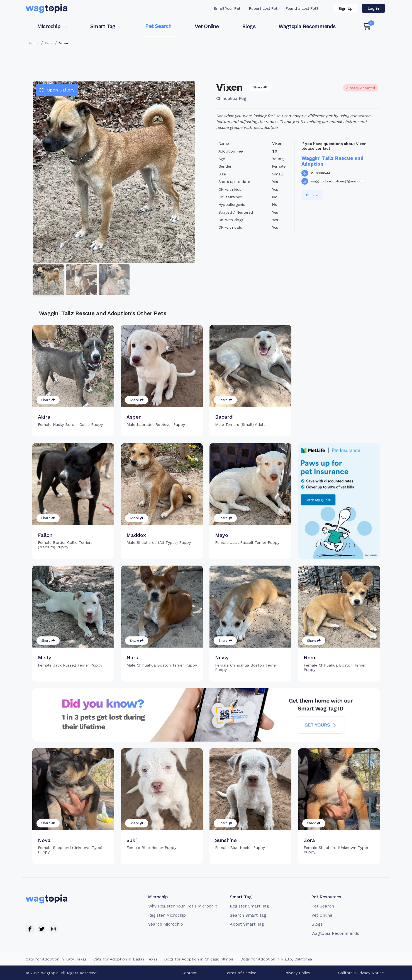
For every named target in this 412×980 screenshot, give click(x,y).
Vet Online (207, 26)
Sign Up (346, 8)
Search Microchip (166, 924)
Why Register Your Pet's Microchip (183, 906)
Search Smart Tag (248, 915)
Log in (373, 8)
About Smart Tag (247, 924)
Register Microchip (167, 915)
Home (34, 43)
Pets (49, 43)
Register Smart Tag (249, 906)
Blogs (249, 26)
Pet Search (158, 26)
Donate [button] (312, 195)
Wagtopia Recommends (307, 26)
